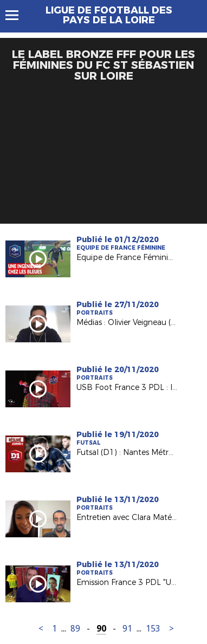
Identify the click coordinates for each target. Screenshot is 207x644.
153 (153, 629)
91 (127, 629)
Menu (17, 15)
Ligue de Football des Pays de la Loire (109, 15)
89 (75, 629)
